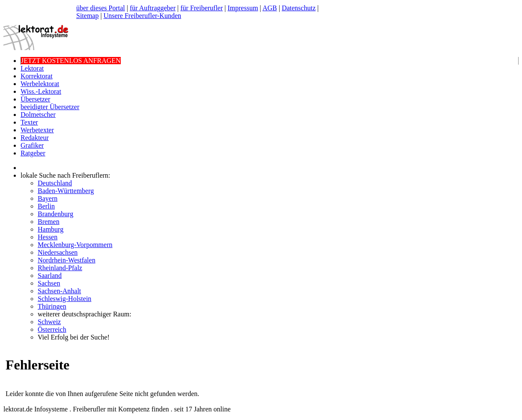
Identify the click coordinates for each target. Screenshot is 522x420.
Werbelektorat (40, 84)
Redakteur (35, 138)
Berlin (46, 206)
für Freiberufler (201, 8)
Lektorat (32, 68)
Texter (29, 122)
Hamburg (51, 229)
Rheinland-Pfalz (60, 268)
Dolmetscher (38, 115)
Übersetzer (35, 99)
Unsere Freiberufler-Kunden (142, 16)
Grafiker (32, 145)
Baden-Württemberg (66, 191)
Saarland (50, 276)
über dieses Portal (101, 8)
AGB (270, 8)
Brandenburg (55, 214)
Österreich (52, 329)
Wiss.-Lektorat (41, 91)
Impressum (243, 8)
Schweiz (49, 322)
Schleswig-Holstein (64, 299)
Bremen (49, 222)
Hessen (48, 237)
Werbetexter (37, 130)
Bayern (48, 198)
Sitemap (87, 16)
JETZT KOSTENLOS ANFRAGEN (71, 61)
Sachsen (49, 283)
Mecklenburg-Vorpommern (75, 245)
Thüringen (52, 306)
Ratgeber (33, 153)
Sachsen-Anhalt (59, 291)
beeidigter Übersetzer (50, 107)
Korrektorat (37, 76)
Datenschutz (299, 8)
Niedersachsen (58, 252)
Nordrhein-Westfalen (67, 260)
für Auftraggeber (153, 8)
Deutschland (55, 183)
